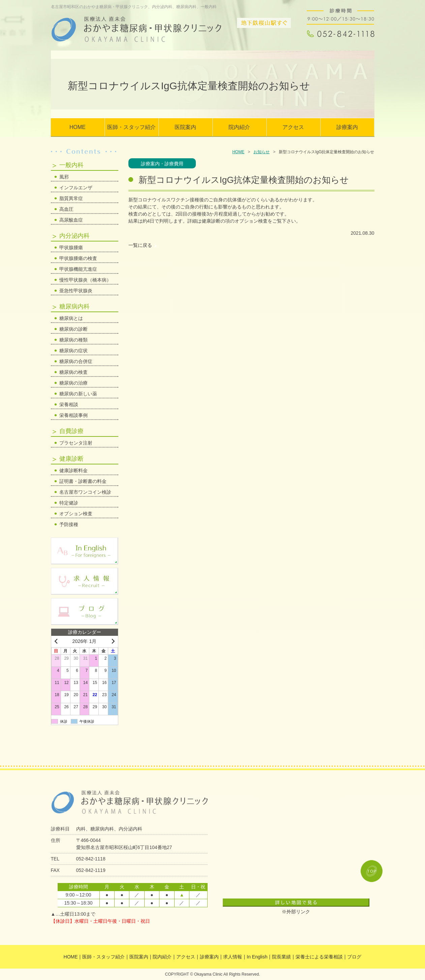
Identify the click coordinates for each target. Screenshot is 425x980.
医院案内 (185, 127)
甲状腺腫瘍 (71, 248)
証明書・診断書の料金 (83, 481)
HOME (78, 127)
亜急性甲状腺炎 (76, 291)
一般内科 (71, 165)
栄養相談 (69, 404)
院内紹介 (239, 127)
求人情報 (233, 957)
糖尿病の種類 (73, 340)
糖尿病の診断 (73, 329)
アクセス (293, 127)
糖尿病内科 (74, 306)
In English (257, 957)
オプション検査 (76, 514)
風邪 (64, 177)
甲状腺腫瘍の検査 (78, 258)
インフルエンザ (76, 188)
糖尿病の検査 (73, 372)
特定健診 (69, 503)
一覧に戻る (140, 245)
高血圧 (66, 209)
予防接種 (69, 524)
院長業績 (281, 957)
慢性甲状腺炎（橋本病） (85, 280)
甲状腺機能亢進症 (78, 269)
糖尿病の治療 (73, 383)
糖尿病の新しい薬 (78, 394)
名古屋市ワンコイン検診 (85, 492)
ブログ (354, 957)
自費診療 (71, 431)
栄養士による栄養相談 (319, 957)
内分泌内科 (74, 236)
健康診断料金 (73, 470)
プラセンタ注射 (76, 443)
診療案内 (347, 127)
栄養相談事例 (73, 415)
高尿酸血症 (71, 220)
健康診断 (71, 459)
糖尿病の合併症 (76, 361)
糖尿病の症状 (73, 351)
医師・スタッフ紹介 (131, 127)
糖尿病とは (71, 318)
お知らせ (262, 152)
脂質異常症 (71, 198)
